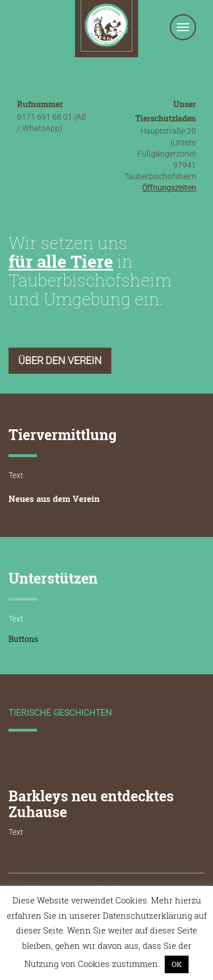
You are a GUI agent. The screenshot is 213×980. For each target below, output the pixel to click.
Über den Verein (60, 360)
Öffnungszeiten (169, 188)
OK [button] (177, 964)
